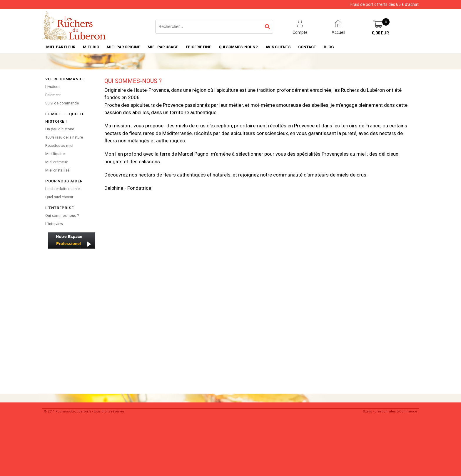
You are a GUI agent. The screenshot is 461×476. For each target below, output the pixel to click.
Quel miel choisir (59, 197)
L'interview (54, 224)
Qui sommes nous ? (62, 215)
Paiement (53, 95)
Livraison (53, 87)
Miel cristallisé (57, 170)
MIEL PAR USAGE (163, 47)
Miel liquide (55, 154)
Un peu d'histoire (60, 129)
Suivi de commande (62, 103)
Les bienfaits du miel (63, 189)
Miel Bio (91, 47)
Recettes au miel (59, 145)
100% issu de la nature (64, 137)
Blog (329, 47)
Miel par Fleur (61, 47)
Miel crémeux (56, 162)
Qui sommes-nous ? (238, 47)
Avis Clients (278, 47)
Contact (307, 47)
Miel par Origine (123, 47)
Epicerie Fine (198, 47)
